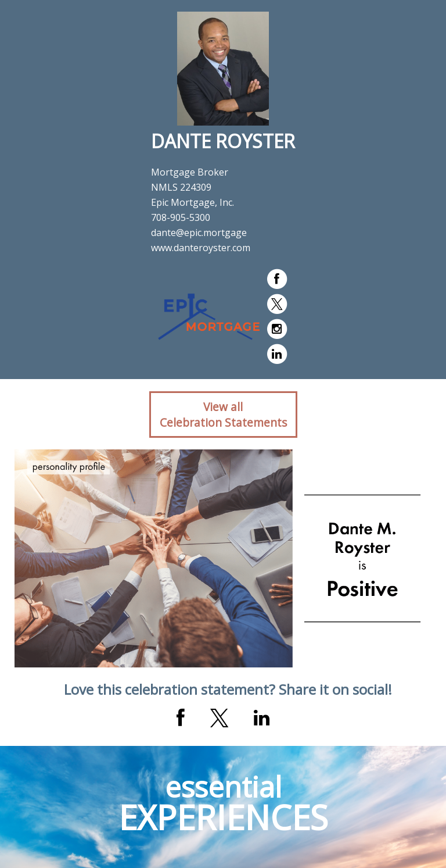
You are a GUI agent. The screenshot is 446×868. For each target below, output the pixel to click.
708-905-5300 (181, 217)
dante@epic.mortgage (199, 233)
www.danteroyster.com (201, 248)
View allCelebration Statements (223, 415)
